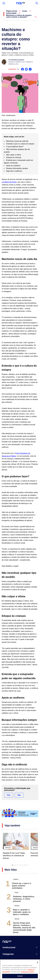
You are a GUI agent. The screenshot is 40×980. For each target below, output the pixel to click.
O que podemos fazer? (15, 147)
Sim (9, 795)
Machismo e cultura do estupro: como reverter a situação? (19, 16)
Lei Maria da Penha (9, 182)
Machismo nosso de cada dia (17, 141)
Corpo (25, 11)
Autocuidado (11, 13)
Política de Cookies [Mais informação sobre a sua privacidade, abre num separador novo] (27, 972)
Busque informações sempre (17, 168)
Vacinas (17, 919)
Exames (16, 879)
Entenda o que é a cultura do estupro (20, 144)
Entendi (20, 977)
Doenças (8, 848)
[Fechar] (37, 963)
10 (28, 865)
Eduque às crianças (14, 157)
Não (19, 795)
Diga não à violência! (14, 171)
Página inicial (12, 11)
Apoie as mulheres (13, 166)
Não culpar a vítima (14, 155)
